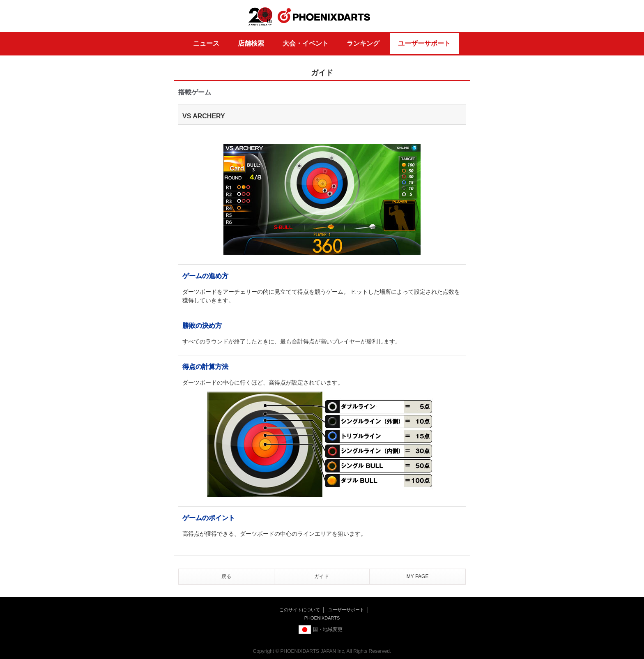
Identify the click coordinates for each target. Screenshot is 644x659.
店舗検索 (251, 43)
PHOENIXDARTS (324, 16)
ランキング (363, 43)
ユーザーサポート (424, 43)
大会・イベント (306, 43)
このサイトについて (300, 610)
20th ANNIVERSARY (260, 17)
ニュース (206, 43)
